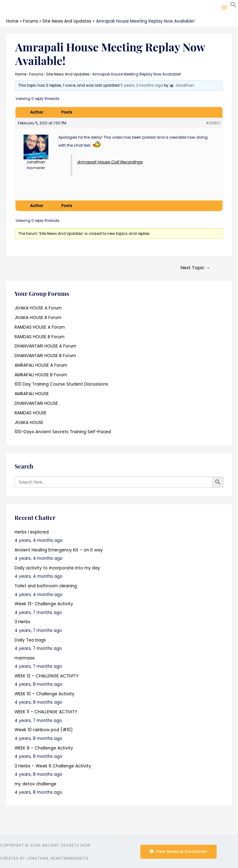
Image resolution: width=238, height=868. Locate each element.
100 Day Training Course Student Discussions (61, 384)
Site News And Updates (68, 74)
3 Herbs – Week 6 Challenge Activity (53, 766)
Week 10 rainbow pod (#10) (44, 730)
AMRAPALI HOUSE (32, 394)
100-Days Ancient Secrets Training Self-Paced (63, 432)
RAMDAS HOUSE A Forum (40, 327)
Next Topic (196, 268)
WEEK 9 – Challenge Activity (44, 748)
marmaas (25, 658)
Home (21, 74)
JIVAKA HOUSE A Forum (38, 308)
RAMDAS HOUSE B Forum (40, 337)
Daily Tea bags (30, 640)
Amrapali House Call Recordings (110, 162)
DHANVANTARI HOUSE (36, 403)
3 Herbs (22, 622)
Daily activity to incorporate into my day (57, 568)
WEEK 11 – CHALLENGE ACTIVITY (46, 712)
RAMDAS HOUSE (31, 413)
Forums (36, 74)
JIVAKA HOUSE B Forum (38, 318)
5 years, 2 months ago (142, 85)
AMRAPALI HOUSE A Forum (41, 365)
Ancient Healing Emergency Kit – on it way (59, 550)
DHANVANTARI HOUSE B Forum (45, 356)
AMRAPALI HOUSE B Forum (41, 375)
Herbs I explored (32, 532)
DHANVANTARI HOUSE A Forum (45, 346)
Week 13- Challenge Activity (44, 604)
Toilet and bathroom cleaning (46, 586)
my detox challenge (35, 784)
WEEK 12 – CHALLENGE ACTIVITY (46, 676)
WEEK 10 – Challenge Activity (44, 694)
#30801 (213, 123)
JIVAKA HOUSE (29, 423)
